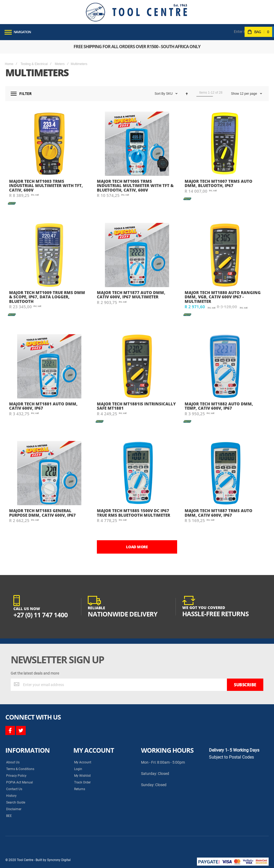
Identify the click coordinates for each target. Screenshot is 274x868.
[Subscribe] (245, 685)
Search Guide (16, 802)
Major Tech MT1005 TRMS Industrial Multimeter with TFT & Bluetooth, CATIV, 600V (135, 186)
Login (78, 769)
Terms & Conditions (20, 769)
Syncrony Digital (59, 860)
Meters (60, 64)
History (11, 796)
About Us (13, 762)
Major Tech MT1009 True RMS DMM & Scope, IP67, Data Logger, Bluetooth (47, 297)
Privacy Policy (16, 776)
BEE (9, 816)
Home (9, 64)
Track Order (82, 782)
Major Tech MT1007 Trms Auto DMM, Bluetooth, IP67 (218, 183)
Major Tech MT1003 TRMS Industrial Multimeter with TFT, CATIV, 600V (46, 186)
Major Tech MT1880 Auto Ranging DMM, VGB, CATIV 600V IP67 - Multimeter (223, 297)
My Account (83, 762)
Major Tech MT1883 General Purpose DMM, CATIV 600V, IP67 (42, 513)
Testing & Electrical (34, 64)
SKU (170, 94)
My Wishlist (82, 776)
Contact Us (14, 789)
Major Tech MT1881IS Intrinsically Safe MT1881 (136, 406)
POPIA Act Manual (20, 782)
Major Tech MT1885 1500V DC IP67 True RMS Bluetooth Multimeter (134, 513)
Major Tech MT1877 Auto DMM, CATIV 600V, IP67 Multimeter (131, 295)
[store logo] (136, 12)
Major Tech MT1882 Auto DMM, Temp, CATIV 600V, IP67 (219, 406)
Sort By (160, 94)
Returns (80, 789)
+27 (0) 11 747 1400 (41, 615)
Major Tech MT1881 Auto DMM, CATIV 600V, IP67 (43, 406)
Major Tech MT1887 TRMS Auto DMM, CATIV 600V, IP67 (218, 513)
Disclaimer (14, 809)
